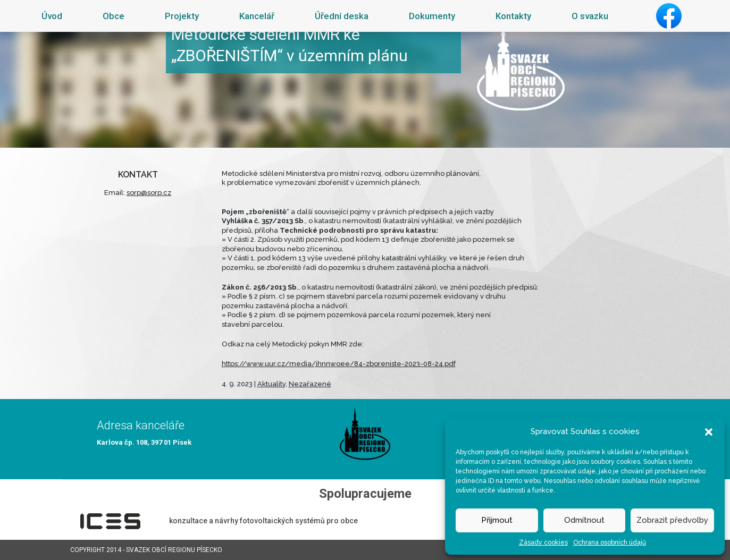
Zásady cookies (543, 542)
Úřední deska (342, 16)
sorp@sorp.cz (149, 193)
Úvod (52, 16)
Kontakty (513, 16)
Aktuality (271, 384)
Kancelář (257, 16)
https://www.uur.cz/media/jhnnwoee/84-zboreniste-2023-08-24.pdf (339, 364)
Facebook (669, 16)
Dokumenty (432, 16)
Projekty (182, 16)
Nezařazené (310, 384)
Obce (114, 16)
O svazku (590, 16)
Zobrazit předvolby (672, 520)
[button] (709, 431)
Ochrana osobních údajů (610, 542)
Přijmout (497, 520)
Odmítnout (584, 520)
